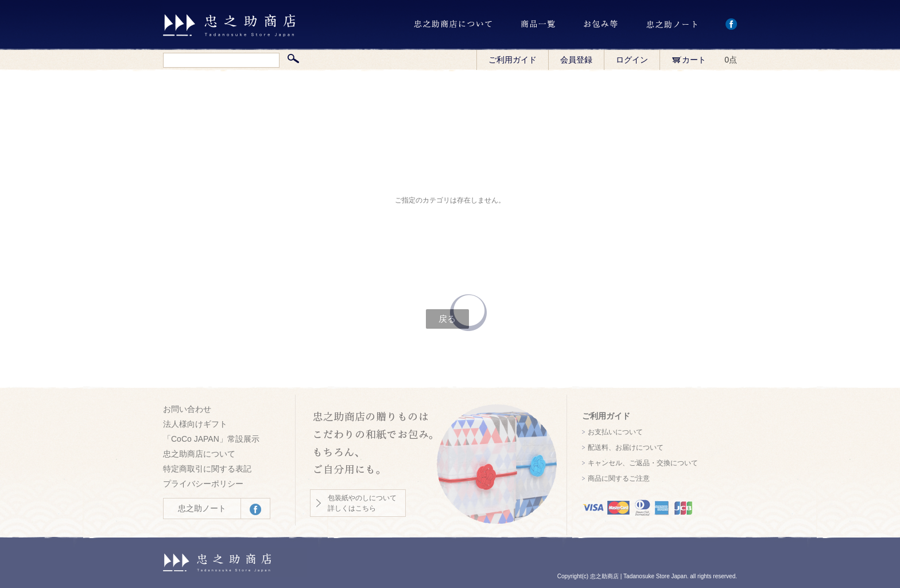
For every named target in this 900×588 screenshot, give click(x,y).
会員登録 (576, 60)
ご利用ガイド (513, 60)
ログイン (632, 60)
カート (689, 60)
